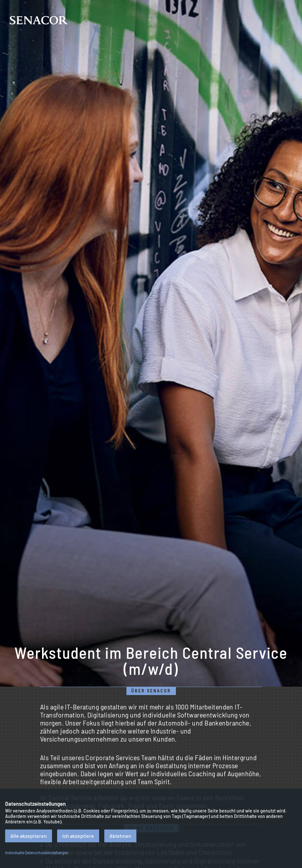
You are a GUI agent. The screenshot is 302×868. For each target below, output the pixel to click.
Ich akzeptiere (78, 836)
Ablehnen (120, 836)
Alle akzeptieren (29, 836)
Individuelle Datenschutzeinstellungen (37, 853)
